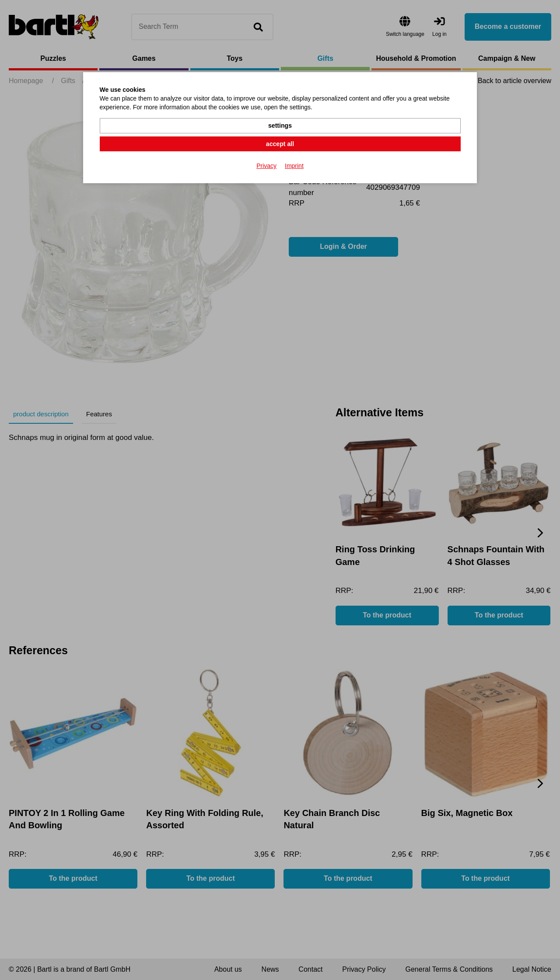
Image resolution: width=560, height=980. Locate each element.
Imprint (294, 146)
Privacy (266, 146)
